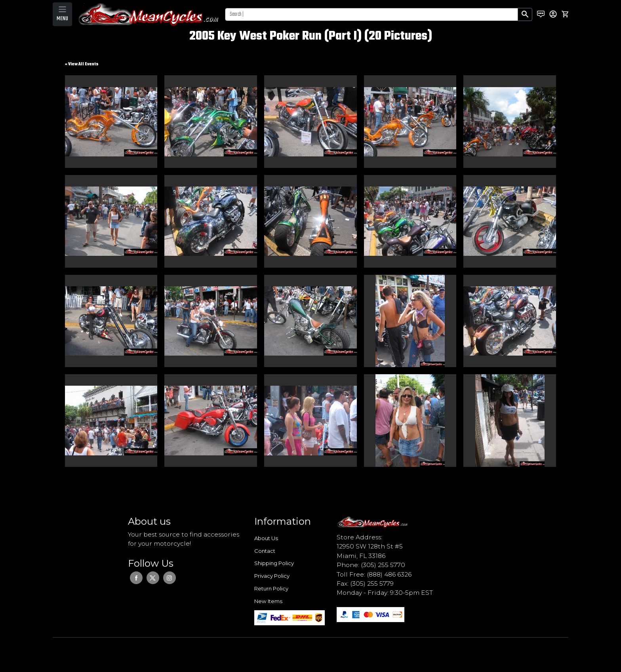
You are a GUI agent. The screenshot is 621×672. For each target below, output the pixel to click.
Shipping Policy (274, 563)
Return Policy (271, 588)
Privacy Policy (272, 576)
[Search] (371, 14)
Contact (265, 551)
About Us (266, 538)
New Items (268, 601)
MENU (62, 19)
